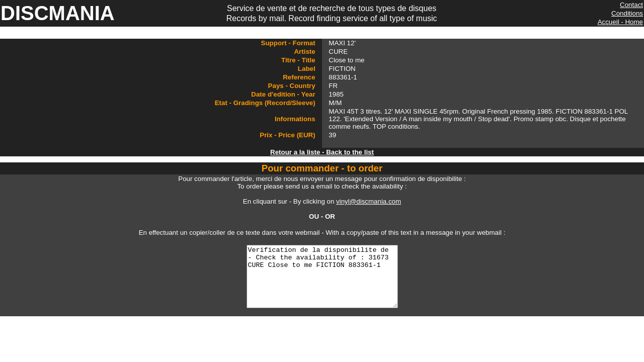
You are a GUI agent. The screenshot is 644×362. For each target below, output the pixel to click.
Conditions (627, 13)
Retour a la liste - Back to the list (322, 152)
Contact (631, 5)
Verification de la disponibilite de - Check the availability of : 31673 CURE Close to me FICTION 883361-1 (322, 283)
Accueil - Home (620, 22)
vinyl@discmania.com (369, 201)
